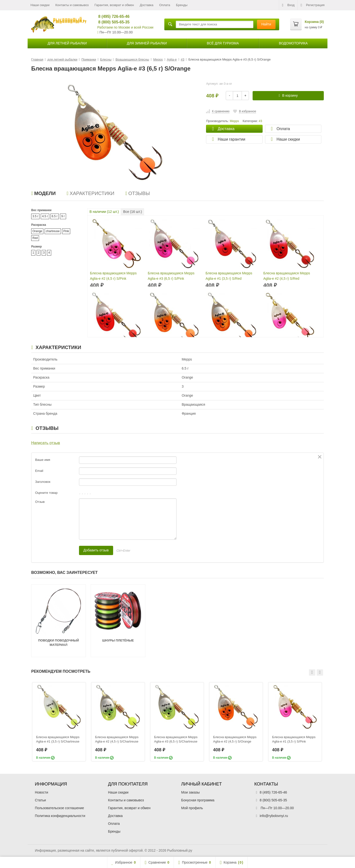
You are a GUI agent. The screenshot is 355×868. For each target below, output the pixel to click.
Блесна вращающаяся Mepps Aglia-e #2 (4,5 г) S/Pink (113, 276)
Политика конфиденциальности (60, 816)
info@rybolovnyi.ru (274, 816)
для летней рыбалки (67, 43)
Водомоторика (293, 43)
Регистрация (313, 5)
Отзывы (138, 193)
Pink (66, 231)
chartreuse (53, 231)
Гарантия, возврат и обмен (114, 5)
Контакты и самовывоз (72, 5)
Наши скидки (40, 5)
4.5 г (45, 216)
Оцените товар (46, 493)
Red (35, 238)
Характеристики (90, 193)
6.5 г (55, 216)
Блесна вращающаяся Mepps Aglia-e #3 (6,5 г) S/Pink (171, 276)
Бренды (182, 5)
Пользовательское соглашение (59, 808)
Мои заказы (190, 792)
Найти (266, 24)
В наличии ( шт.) (104, 212)
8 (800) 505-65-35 (112, 22)
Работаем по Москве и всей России (125, 27)
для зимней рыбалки (147, 43)
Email (39, 471)
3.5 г (35, 216)
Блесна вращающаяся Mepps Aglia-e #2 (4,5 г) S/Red (287, 276)
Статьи (40, 800)
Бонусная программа (198, 800)
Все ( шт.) (133, 212)
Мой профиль (192, 808)
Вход (288, 5)
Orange (37, 231)
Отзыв (40, 502)
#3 (260, 121)
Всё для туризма (223, 43)
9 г (63, 216)
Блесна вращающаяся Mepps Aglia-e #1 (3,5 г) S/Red (229, 276)
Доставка (147, 5)
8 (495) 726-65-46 (112, 16)
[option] (59, 722)
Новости (41, 792)
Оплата (165, 5)
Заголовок (43, 482)
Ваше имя (43, 460)
